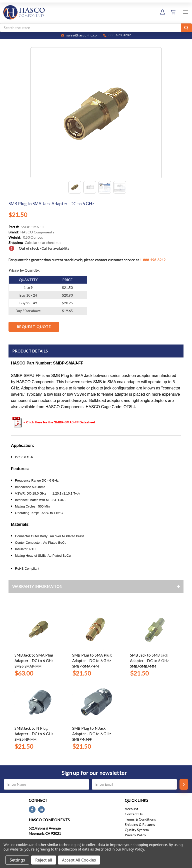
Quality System (137, 830)
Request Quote (34, 327)
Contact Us (134, 814)
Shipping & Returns (140, 824)
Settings (17, 860)
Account (131, 809)
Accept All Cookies (79, 860)
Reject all (44, 860)
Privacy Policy (135, 835)
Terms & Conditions (140, 819)
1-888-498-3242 (153, 260)
